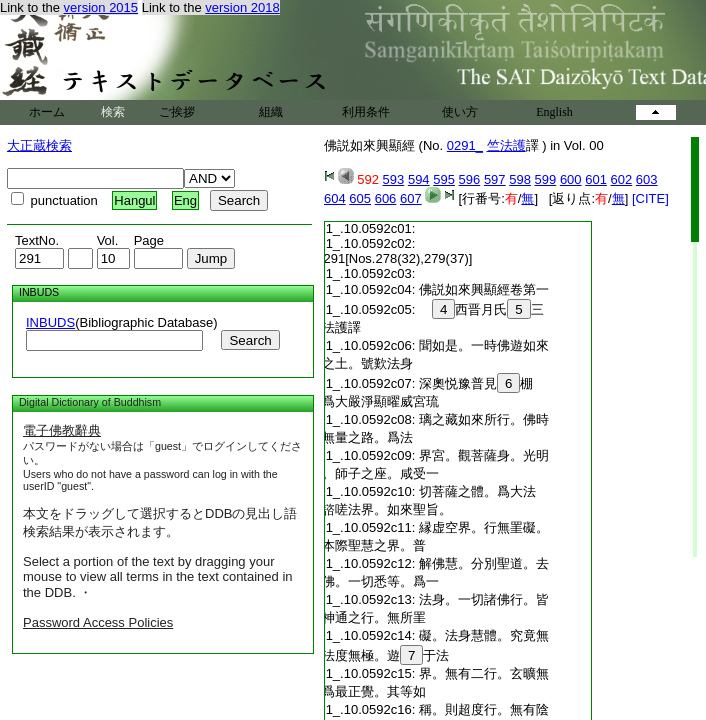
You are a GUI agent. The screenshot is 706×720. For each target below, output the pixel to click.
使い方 (460, 112)
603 (647, 179)
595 (444, 179)
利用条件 (366, 112)
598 (520, 179)
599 (546, 179)
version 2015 (101, 7)
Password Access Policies (98, 622)
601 (596, 179)
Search (250, 340)
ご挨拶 (177, 112)
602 (622, 179)
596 (470, 179)
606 (386, 198)
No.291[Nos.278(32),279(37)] (384, 258)
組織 (271, 112)
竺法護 (506, 145)
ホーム (47, 112)
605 (360, 198)
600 (571, 179)
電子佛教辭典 (62, 430)
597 (495, 179)
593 (394, 179)
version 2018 (242, 7)
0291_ (465, 145)
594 (419, 179)
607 (411, 198)
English (554, 112)
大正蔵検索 (39, 145)
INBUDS (50, 322)
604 (335, 198)
